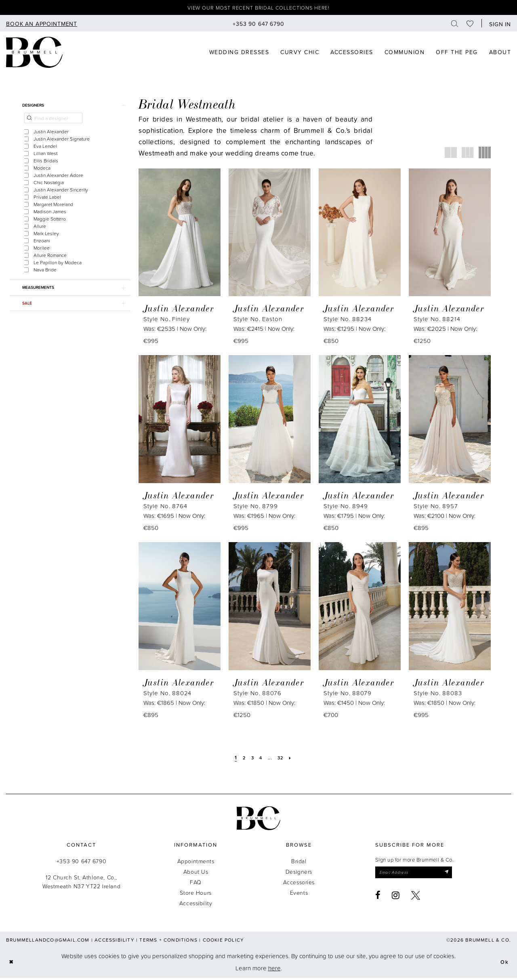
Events (299, 894)
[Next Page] (294, 759)
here (274, 970)
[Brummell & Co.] (258, 820)
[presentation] (180, 234)
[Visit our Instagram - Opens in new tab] (396, 899)
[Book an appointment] (42, 25)
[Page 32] (283, 759)
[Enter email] (421, 875)
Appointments (196, 863)
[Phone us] (258, 25)
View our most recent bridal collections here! (259, 9)
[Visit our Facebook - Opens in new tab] (378, 899)
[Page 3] (251, 759)
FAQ (196, 884)
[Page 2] (241, 759)
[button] (498, 25)
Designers (299, 873)
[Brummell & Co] (34, 54)
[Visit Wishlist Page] (470, 25)
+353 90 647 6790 (81, 863)
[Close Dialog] (12, 964)
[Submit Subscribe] (459, 875)
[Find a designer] (53, 123)
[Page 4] (261, 759)
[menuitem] (42, 25)
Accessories (299, 884)
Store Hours (195, 894)
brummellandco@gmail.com (48, 941)
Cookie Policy (224, 941)
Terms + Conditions (168, 941)
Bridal (299, 863)
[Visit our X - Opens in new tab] (416, 899)
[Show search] (455, 25)
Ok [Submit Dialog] (503, 964)
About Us (196, 873)
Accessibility (196, 905)
